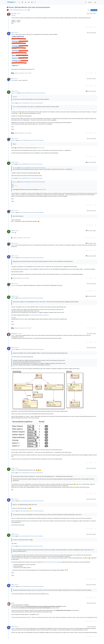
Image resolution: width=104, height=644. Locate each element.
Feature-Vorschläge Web (14, 10)
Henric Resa (14, 13)
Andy (12, 79)
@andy (13, 164)
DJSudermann (14, 334)
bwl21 (13, 33)
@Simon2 (14, 15)
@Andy (19, 13)
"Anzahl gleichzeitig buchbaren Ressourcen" (39, 315)
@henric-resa (14, 93)
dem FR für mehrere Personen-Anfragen (52, 562)
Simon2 (13, 91)
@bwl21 (16, 79)
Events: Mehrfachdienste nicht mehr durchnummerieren (33, 93)
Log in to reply (94, 10)
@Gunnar (17, 627)
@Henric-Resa (41, 148)
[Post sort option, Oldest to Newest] (89, 10)
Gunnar (13, 603)
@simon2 (13, 34)
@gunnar (13, 628)
